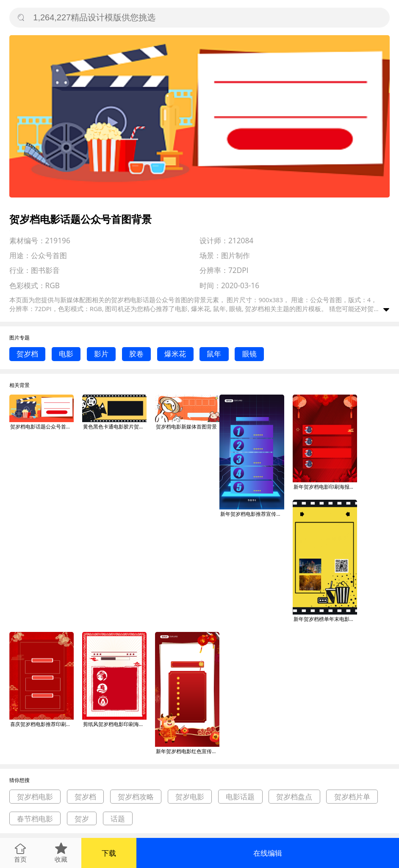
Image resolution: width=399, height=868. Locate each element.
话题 (118, 819)
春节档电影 (35, 819)
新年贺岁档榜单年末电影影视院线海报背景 (325, 619)
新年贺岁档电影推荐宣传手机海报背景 (252, 514)
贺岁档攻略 (136, 797)
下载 (109, 853)
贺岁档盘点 (294, 797)
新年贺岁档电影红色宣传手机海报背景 (188, 751)
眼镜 (249, 354)
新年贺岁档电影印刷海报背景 (325, 487)
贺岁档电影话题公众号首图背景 (42, 427)
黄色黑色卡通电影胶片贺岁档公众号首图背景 (115, 427)
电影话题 (240, 797)
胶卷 (136, 354)
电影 (66, 354)
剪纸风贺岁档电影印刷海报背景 (115, 724)
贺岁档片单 (352, 797)
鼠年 (214, 354)
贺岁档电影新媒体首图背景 (186, 427)
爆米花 (175, 354)
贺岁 (82, 819)
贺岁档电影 (35, 797)
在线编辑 (268, 853)
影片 (101, 354)
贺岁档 (27, 354)
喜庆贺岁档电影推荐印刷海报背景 (42, 724)
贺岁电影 (190, 797)
